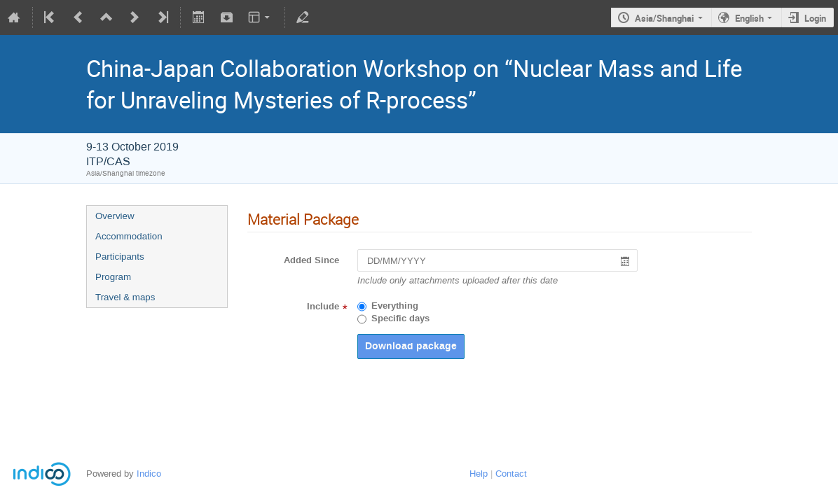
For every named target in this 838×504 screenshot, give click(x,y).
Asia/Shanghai (664, 18)
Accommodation (129, 236)
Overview (115, 216)
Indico (149, 474)
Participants (120, 257)
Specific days (400, 318)
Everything (395, 306)
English (749, 18)
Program (113, 277)
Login (815, 18)
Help (479, 474)
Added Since (311, 260)
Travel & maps (125, 297)
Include (323, 307)
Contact (511, 474)
